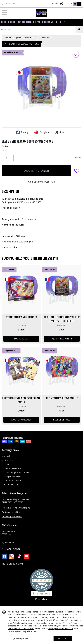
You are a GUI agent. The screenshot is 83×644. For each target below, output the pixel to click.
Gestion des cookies (11, 512)
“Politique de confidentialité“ (61, 629)
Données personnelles (12, 516)
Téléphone (8, 543)
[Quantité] (8, 158)
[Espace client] (62, 4)
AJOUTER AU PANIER (37, 171)
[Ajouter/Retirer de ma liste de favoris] (77, 171)
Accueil (8, 38)
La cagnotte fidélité (11, 476)
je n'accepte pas (21, 638)
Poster (61, 132)
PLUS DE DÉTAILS (21, 339)
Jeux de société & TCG (26, 38)
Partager (23, 132)
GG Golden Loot (10, 485)
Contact (54, 4)
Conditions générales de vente (16, 472)
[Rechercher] (79, 29)
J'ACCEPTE (63, 638)
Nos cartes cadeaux (11, 480)
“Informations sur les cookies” (21, 629)
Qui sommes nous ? (11, 468)
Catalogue (7, 460)
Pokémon (45, 38)
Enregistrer (42, 132)
